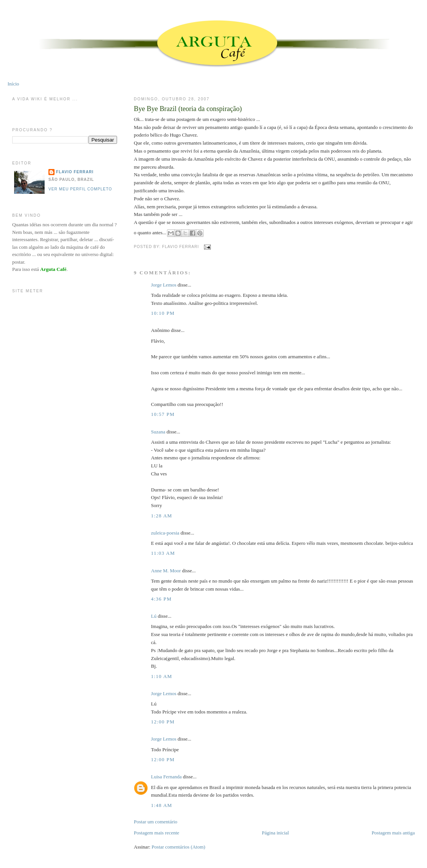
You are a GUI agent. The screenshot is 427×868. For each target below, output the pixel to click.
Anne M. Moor (166, 571)
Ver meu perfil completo (80, 189)
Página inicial (275, 833)
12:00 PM (163, 722)
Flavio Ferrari (75, 172)
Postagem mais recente (157, 833)
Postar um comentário (156, 822)
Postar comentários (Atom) (179, 847)
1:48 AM (162, 805)
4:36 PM (161, 599)
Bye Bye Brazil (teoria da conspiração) (188, 109)
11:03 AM (163, 553)
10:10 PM (163, 313)
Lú (154, 616)
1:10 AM (162, 676)
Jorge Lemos (164, 285)
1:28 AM (162, 516)
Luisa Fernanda (166, 777)
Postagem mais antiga (393, 833)
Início (13, 84)
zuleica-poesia (165, 533)
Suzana (158, 432)
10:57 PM (163, 414)
